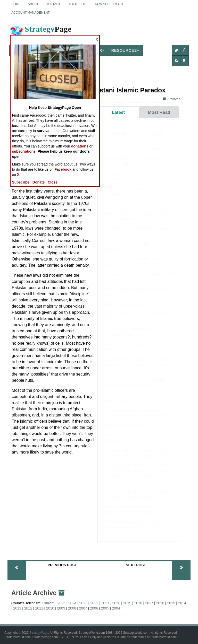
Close (53, 182)
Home (16, 4)
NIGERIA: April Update (122, 309)
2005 (105, 608)
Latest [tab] (118, 112)
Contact (53, 4)
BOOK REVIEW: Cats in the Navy (131, 154)
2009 (61, 608)
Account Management (30, 13)
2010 (50, 608)
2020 (116, 603)
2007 (83, 608)
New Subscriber (109, 4)
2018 (138, 603)
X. (19, 175)
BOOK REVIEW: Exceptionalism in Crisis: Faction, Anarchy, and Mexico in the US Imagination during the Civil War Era (138, 476)
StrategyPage (39, 633)
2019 (127, 603)
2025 (61, 603)
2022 (94, 603)
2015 (171, 603)
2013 (17, 608)
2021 (105, 603)
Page (40, 33)
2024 (72, 603)
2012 (28, 608)
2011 (39, 608)
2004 (116, 608)
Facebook (63, 169)
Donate (39, 182)
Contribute (78, 4)
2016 (160, 603)
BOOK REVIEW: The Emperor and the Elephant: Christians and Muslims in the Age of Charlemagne (136, 370)
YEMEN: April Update (121, 209)
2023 (83, 603)
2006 (94, 608)
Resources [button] (125, 50)
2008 (72, 608)
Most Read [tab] (159, 112)
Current (48, 603)
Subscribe (21, 182)
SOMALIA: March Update (124, 430)
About (33, 4)
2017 (149, 603)
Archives (171, 99)
